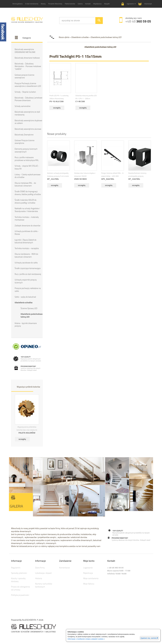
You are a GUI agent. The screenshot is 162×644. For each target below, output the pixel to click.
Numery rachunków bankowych (44, 585)
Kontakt (88, 4)
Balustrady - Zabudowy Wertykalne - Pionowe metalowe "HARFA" (28, 66)
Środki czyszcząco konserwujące (28, 268)
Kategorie (27, 38)
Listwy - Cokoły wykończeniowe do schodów (28, 176)
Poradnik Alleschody (55, 4)
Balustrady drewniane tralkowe (27, 58)
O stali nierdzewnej (32, 4)
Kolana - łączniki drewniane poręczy (26, 324)
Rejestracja (88, 573)
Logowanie (88, 567)
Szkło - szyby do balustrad (25, 297)
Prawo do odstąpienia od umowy (21, 588)
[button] (129, 4)
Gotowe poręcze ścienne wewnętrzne (25, 76)
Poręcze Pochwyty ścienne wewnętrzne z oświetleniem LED (28, 85)
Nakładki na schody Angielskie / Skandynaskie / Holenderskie (27, 210)
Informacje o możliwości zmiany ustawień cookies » (86, 639)
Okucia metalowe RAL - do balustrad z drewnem (25, 184)
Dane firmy (40, 567)
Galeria (80, 4)
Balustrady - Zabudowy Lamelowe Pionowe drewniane (29, 99)
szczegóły (22, 439)
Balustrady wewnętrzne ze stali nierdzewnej (27, 113)
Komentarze (64, 567)
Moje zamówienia (91, 578)
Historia (39, 578)
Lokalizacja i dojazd (43, 573)
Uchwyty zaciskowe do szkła (26, 262)
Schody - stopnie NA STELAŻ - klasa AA (27, 167)
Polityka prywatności (20, 595)
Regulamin (16, 567)
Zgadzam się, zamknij (149, 638)
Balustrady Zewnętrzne (24, 135)
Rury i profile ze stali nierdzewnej (28, 274)
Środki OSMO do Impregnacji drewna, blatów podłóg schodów (28, 193)
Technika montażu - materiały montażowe (27, 218)
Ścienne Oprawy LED (29, 308)
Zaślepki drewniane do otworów (28, 225)
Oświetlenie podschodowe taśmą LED (32, 315)
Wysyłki (107, 4)
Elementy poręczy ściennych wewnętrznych (26, 150)
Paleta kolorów (70, 4)
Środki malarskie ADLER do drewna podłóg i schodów (26, 201)
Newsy (43, 4)
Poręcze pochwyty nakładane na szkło (28, 289)
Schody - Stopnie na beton (25, 92)
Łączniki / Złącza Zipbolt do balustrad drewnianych (26, 241)
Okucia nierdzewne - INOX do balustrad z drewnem (26, 255)
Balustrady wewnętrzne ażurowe (28, 129)
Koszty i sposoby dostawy (18, 579)
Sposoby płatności (19, 573)
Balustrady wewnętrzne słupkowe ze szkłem (28, 122)
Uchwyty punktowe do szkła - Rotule (27, 232)
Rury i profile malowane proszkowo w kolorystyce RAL (27, 159)
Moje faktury (89, 583)
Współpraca (97, 4)
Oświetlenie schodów (24, 302)
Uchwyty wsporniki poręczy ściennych (26, 281)
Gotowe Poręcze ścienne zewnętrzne (25, 142)
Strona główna (18, 4)
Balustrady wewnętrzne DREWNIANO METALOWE (25, 51)
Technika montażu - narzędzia (27, 248)
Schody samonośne (23, 106)
